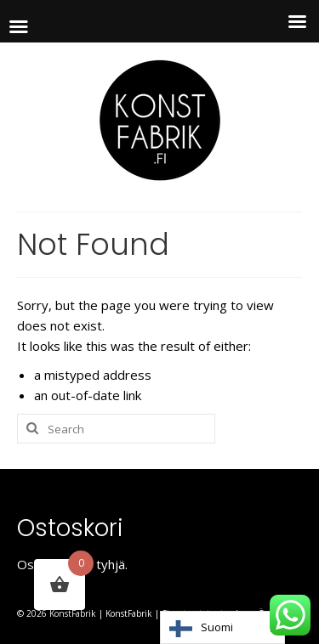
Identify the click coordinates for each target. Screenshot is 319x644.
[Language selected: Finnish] (222, 627)
